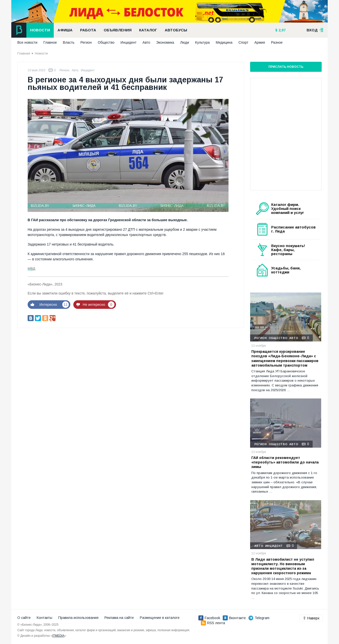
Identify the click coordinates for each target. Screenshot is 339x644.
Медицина (224, 42)
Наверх (311, 618)
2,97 (281, 30)
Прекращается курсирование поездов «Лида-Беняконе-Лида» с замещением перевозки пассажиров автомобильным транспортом (285, 358)
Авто (147, 42)
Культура (202, 42)
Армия (260, 42)
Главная (24, 53)
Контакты (44, 618)
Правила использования (78, 618)
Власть (69, 42)
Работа (88, 30)
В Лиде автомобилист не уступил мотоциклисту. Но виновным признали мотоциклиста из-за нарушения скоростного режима (283, 566)
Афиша (65, 30)
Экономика (165, 42)
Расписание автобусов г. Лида (293, 229)
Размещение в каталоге (160, 618)
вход (315, 30)
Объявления (118, 30)
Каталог (148, 30)
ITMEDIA (58, 636)
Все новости (27, 42)
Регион (86, 42)
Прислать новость (286, 67)
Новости (40, 30)
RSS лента (213, 623)
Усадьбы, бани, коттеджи (286, 270)
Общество (106, 42)
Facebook (209, 618)
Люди (184, 42)
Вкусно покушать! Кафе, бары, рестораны (288, 250)
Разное (277, 42)
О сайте (24, 618)
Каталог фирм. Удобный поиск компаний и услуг (288, 209)
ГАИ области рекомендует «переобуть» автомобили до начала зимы (285, 462)
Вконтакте (234, 618)
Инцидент (129, 42)
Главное (50, 42)
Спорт (243, 42)
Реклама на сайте (119, 618)
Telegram (259, 618)
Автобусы (176, 30)
